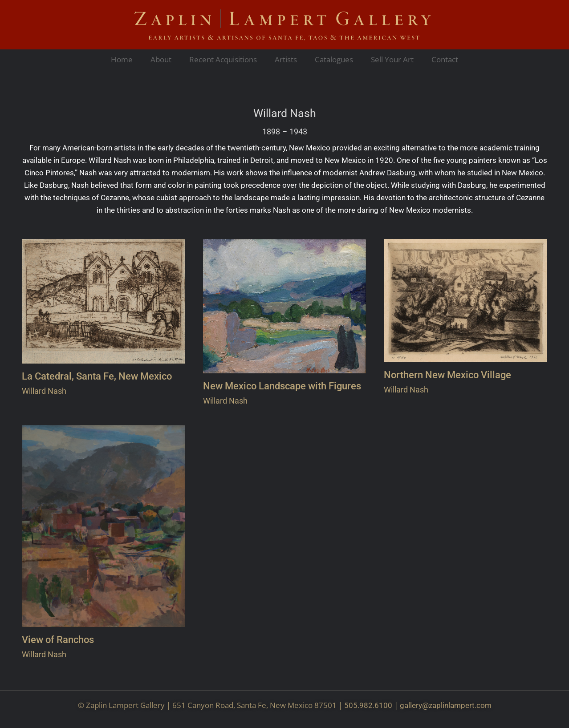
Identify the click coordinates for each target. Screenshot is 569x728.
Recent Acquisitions (223, 59)
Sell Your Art (392, 59)
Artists (286, 59)
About (161, 59)
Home (122, 59)
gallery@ (414, 705)
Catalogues (334, 59)
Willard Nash (285, 113)
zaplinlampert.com (460, 705)
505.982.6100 (368, 705)
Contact (445, 59)
